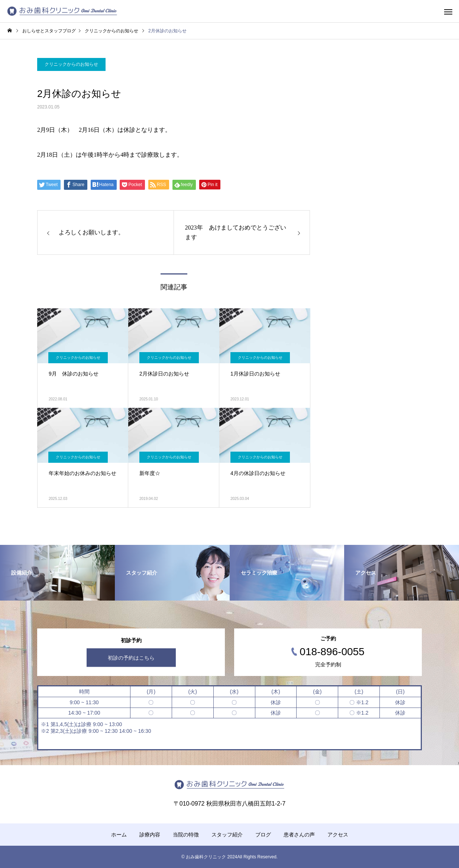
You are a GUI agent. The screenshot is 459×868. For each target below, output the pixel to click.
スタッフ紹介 (227, 835)
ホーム (119, 835)
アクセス (338, 835)
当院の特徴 (186, 835)
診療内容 (150, 835)
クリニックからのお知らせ (71, 64)
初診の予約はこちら (131, 658)
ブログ (263, 835)
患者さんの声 (299, 835)
